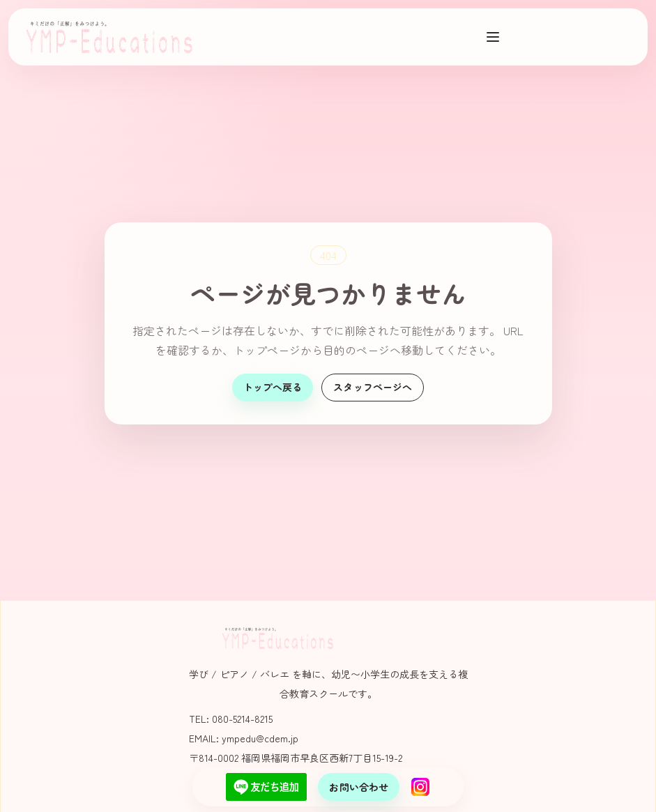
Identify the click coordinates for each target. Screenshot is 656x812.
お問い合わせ (359, 787)
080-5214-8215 (242, 719)
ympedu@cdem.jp (260, 738)
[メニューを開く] (493, 37)
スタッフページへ (373, 387)
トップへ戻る (273, 387)
